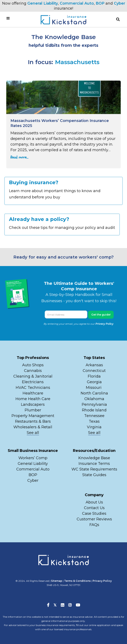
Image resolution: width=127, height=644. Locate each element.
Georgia (94, 382)
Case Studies (94, 513)
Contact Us (94, 508)
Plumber (33, 410)
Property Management (33, 416)
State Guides (94, 475)
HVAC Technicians (33, 388)
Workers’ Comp (33, 458)
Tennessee (94, 416)
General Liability (43, 3)
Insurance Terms (94, 464)
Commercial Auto (77, 3)
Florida (94, 376)
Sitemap (57, 581)
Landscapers (33, 404)
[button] (118, 19)
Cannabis (33, 371)
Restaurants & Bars (33, 421)
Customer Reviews (94, 519)
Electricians (33, 382)
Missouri (94, 388)
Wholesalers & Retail (33, 427)
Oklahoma (94, 399)
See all (33, 433)
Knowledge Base (94, 458)
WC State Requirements (94, 469)
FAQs (94, 525)
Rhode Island (94, 410)
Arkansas (94, 365)
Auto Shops (33, 365)
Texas (94, 421)
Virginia (94, 427)
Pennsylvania (94, 404)
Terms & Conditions (77, 581)
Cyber (119, 3)
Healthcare (33, 393)
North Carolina (94, 393)
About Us (94, 502)
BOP (100, 3)
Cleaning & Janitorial (33, 376)
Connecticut (94, 371)
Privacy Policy (104, 324)
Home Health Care (33, 399)
